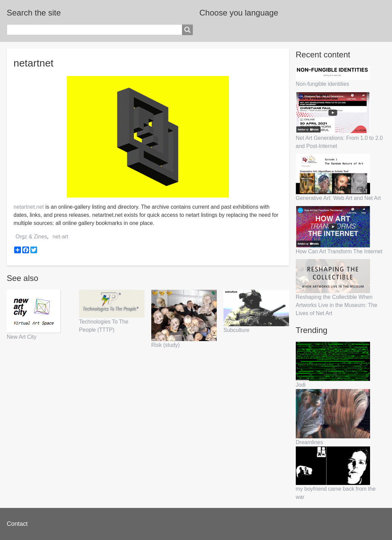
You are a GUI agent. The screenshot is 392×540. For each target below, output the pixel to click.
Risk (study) (165, 345)
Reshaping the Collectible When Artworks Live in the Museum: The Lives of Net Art (337, 305)
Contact (17, 524)
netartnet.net (29, 207)
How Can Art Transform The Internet (339, 251)
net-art (60, 237)
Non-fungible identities (322, 84)
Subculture (237, 330)
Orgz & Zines (31, 237)
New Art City (22, 337)
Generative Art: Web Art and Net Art (338, 198)
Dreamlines (309, 442)
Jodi (301, 385)
